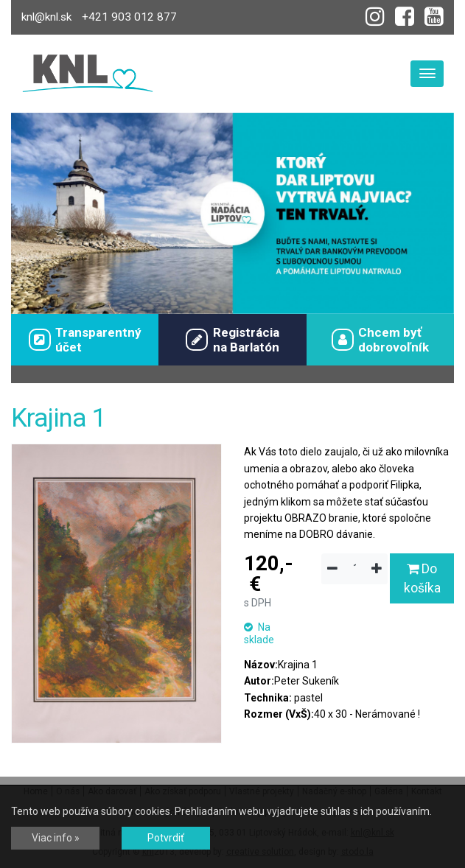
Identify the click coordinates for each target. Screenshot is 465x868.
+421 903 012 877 (129, 17)
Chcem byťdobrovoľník (380, 340)
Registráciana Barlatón (232, 340)
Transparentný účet (85, 340)
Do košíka (422, 578)
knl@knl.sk (46, 17)
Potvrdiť (166, 838)
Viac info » (56, 838)
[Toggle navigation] (427, 74)
